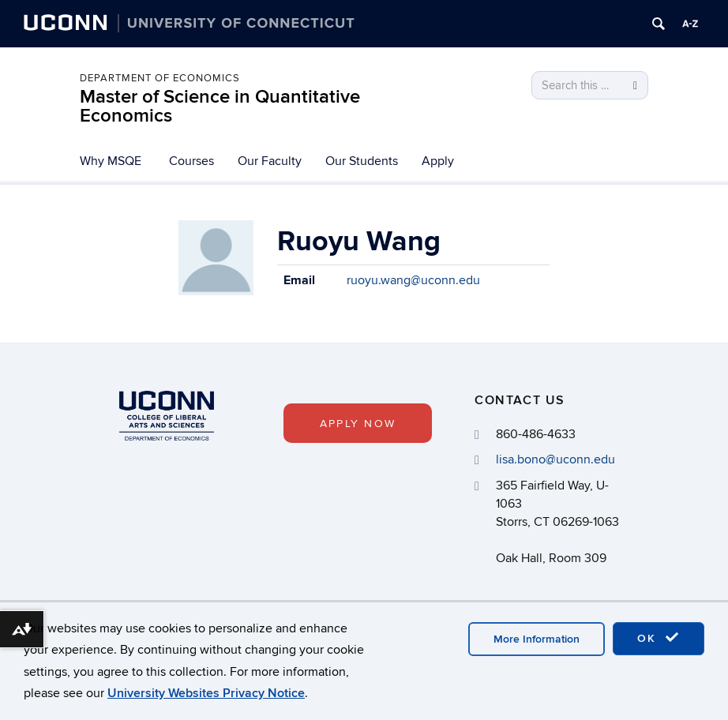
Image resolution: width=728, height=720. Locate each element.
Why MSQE (111, 161)
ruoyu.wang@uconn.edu (413, 280)
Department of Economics (160, 78)
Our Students (362, 161)
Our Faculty (270, 161)
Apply (438, 161)
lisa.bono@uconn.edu (555, 459)
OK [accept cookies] (659, 638)
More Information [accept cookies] (537, 639)
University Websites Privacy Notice (206, 693)
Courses (191, 161)
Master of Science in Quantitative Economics (220, 106)
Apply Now (358, 424)
